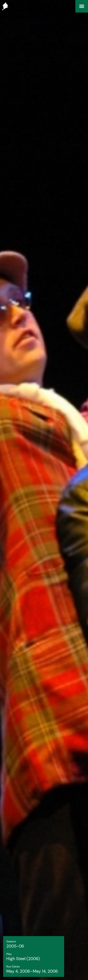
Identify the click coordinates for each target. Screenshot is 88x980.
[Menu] (82, 6)
